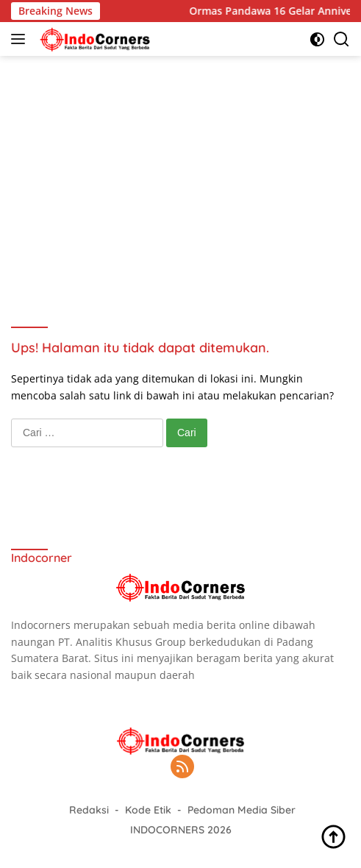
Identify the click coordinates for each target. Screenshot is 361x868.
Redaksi (89, 810)
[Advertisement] (180, 174)
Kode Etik (148, 810)
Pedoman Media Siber (242, 810)
